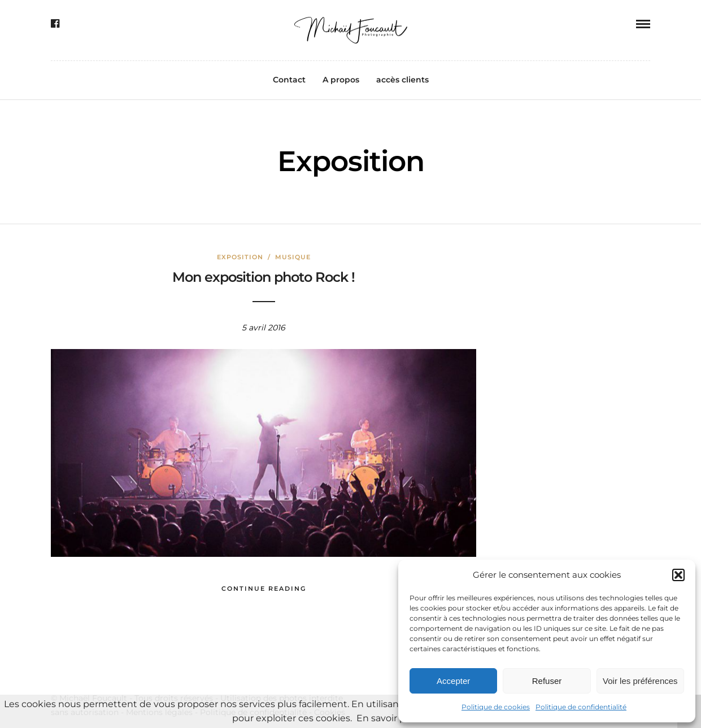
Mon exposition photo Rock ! (264, 277)
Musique (293, 257)
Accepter (453, 681)
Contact (289, 80)
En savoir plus (387, 718)
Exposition (240, 257)
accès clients (402, 80)
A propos (341, 80)
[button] (678, 575)
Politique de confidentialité (581, 707)
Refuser (547, 681)
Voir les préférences (640, 681)
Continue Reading (264, 588)
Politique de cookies (496, 707)
